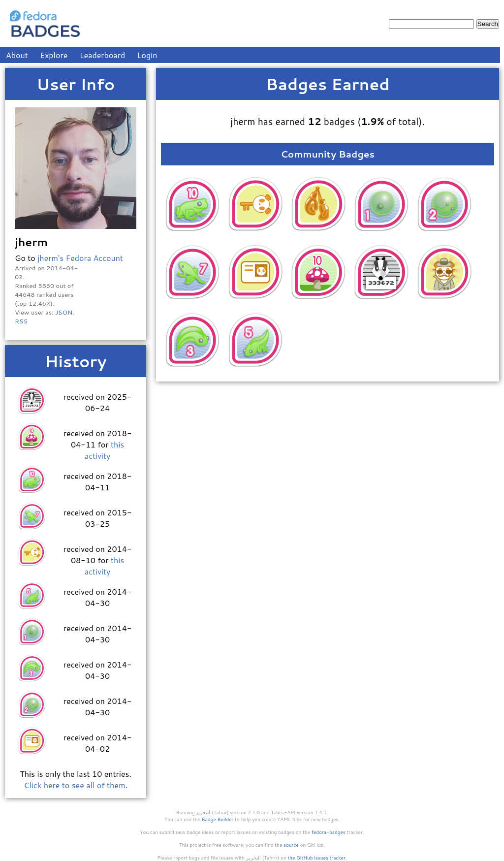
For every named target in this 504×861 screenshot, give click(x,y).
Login (147, 55)
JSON (64, 312)
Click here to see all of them (74, 785)
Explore (54, 55)
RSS (21, 321)
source (291, 845)
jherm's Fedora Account (80, 258)
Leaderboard (103, 55)
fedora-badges (329, 832)
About (17, 55)
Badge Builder (218, 819)
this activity (104, 450)
